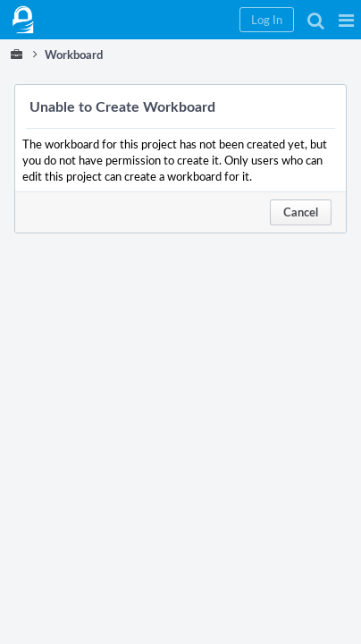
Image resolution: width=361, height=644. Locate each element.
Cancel (301, 212)
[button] (346, 20)
